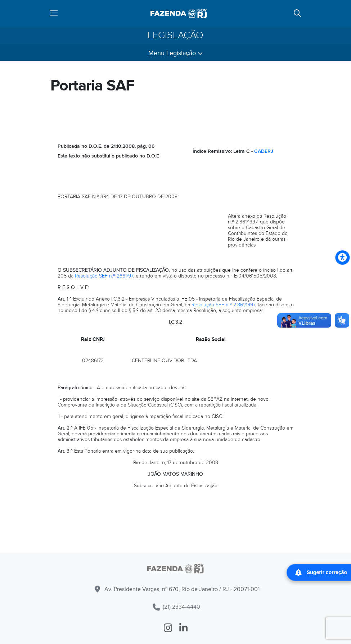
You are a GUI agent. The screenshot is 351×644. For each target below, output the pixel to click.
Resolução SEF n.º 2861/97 (104, 276)
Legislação (175, 35)
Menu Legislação (175, 53)
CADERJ (264, 151)
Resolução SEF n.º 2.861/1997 (223, 305)
